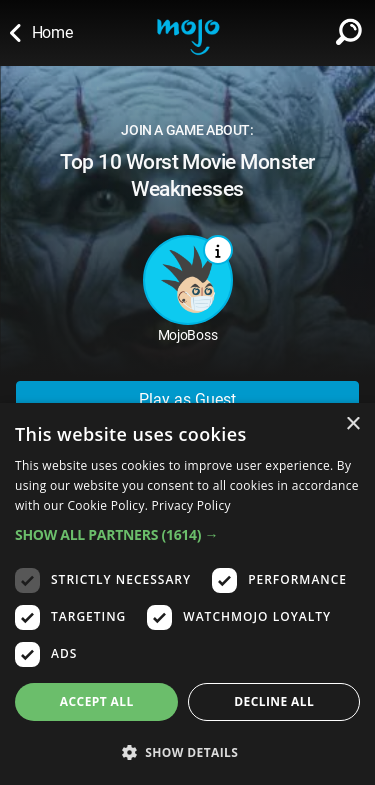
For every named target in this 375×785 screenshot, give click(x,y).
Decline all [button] (274, 701)
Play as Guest (187, 399)
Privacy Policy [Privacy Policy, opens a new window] (191, 505)
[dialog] (187, 594)
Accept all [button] (97, 701)
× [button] (352, 424)
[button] (187, 534)
